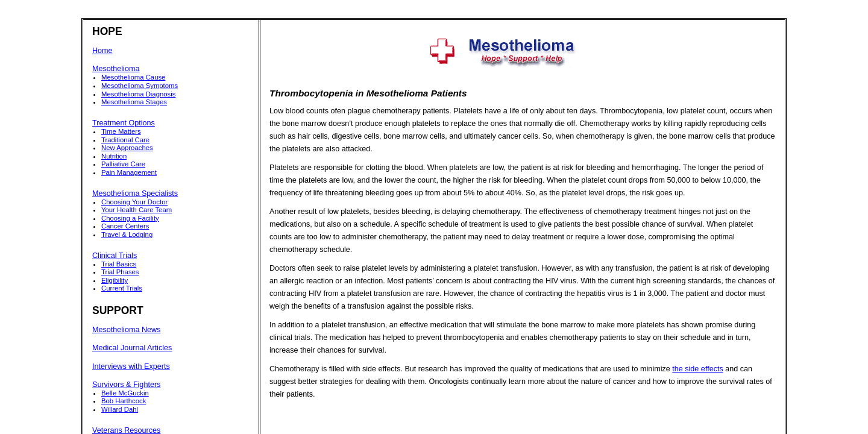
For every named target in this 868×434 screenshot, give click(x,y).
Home (102, 51)
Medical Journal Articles (132, 348)
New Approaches (127, 148)
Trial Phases (120, 272)
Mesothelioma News (126, 330)
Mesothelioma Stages (134, 102)
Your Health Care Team (137, 210)
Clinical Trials (115, 256)
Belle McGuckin (125, 393)
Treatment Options (124, 123)
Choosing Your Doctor (134, 202)
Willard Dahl (120, 409)
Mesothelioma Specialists (135, 193)
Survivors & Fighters (126, 385)
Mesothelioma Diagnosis (138, 94)
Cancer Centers (125, 226)
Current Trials (122, 288)
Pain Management (129, 172)
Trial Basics (119, 264)
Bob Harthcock (124, 401)
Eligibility (115, 280)
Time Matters (121, 131)
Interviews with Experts (131, 366)
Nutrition (114, 156)
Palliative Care (123, 164)
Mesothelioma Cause (133, 77)
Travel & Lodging (127, 234)
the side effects (697, 369)
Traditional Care (125, 140)
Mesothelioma (116, 69)
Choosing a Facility (130, 218)
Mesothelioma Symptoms (140, 86)
